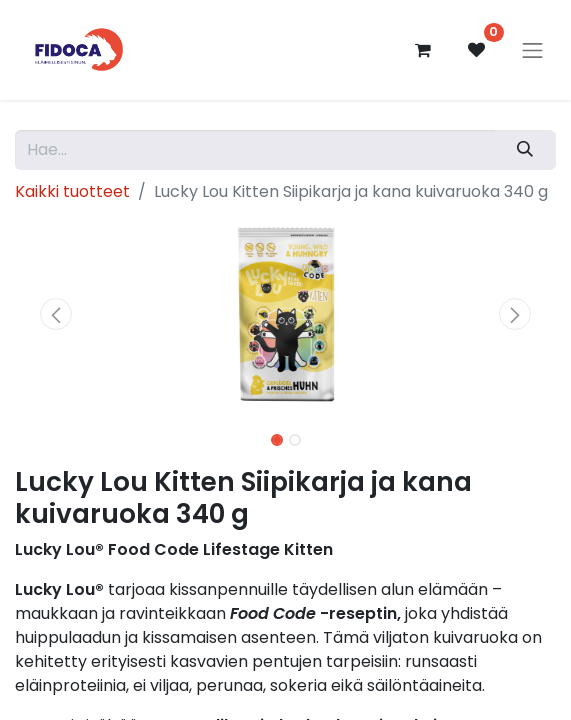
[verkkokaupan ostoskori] (423, 50)
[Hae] (525, 150)
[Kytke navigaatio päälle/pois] (533, 50)
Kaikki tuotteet (72, 191)
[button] (55, 314)
